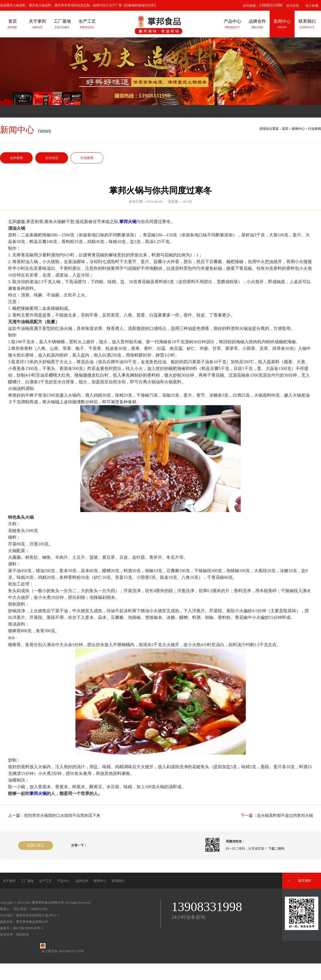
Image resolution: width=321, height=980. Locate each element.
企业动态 (52, 158)
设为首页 (293, 6)
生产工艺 (45, 881)
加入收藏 (312, 6)
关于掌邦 (9, 881)
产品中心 (64, 881)
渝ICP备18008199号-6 (28, 928)
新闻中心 (298, 129)
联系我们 (118, 881)
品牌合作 (82, 881)
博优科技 (22, 935)
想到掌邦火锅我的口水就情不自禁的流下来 (62, 815)
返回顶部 (304, 881)
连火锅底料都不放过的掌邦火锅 (285, 815)
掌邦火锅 (128, 222)
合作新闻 (16, 158)
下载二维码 (276, 849)
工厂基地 (27, 881)
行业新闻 (87, 158)
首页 (285, 129)
